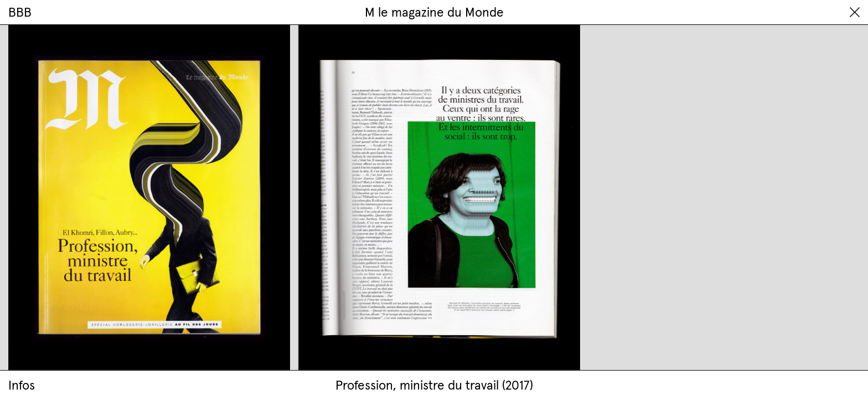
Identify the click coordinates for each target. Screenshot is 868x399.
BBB (20, 12)
